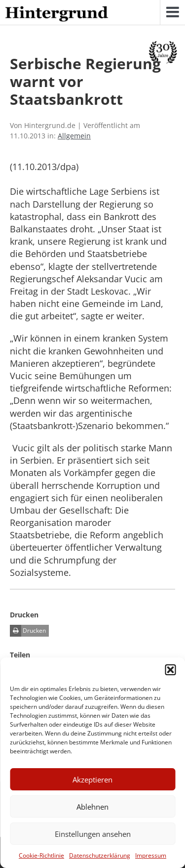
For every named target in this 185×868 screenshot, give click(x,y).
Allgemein (74, 136)
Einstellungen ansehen (93, 834)
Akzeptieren (92, 780)
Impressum (151, 855)
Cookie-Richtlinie (41, 855)
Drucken (28, 631)
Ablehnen (92, 807)
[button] (170, 670)
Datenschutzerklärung (100, 855)
